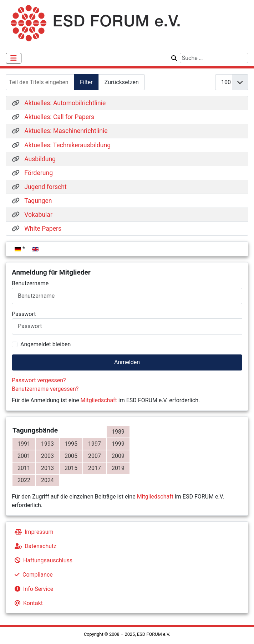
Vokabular (38, 215)
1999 (118, 444)
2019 (118, 468)
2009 (118, 456)
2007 (95, 456)
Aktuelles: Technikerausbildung (67, 145)
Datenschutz (34, 546)
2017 (95, 468)
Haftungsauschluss (42, 560)
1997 (95, 444)
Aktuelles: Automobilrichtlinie (65, 103)
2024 (47, 480)
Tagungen (38, 201)
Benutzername (30, 283)
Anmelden (127, 362)
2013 (47, 468)
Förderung (39, 173)
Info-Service (32, 589)
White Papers (43, 229)
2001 (24, 456)
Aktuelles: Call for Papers (59, 117)
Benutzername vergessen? (45, 389)
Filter (86, 82)
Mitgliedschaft (99, 400)
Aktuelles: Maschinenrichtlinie (66, 131)
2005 (71, 456)
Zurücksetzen (122, 82)
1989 (118, 432)
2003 (47, 456)
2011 (24, 468)
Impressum (33, 532)
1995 (71, 444)
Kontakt (27, 603)
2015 (71, 468)
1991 (24, 444)
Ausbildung (40, 159)
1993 (47, 444)
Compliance (32, 575)
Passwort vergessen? (39, 380)
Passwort (24, 314)
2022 (24, 480)
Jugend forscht (45, 187)
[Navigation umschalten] (14, 58)
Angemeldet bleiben (45, 344)
